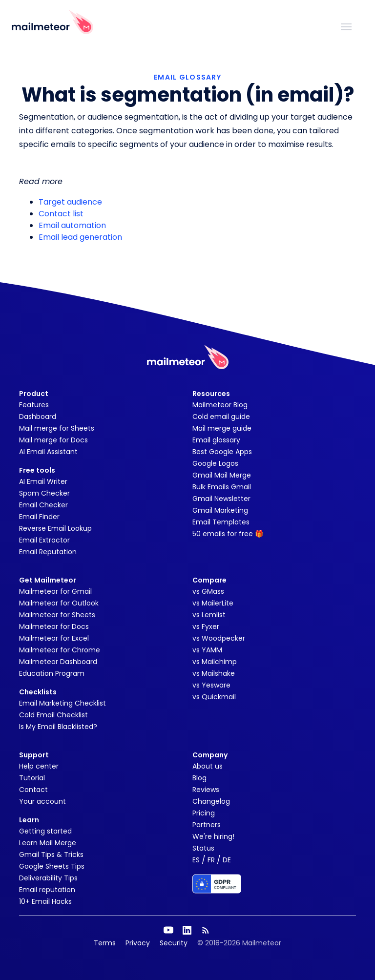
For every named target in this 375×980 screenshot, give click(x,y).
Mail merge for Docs (53, 440)
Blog (199, 778)
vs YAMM (207, 650)
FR (211, 860)
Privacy (138, 943)
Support (34, 755)
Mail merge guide (222, 428)
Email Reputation (48, 552)
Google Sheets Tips (52, 866)
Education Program (52, 673)
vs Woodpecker (219, 638)
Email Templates (221, 522)
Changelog (211, 801)
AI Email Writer (43, 481)
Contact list (61, 214)
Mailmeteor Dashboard (58, 662)
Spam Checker (44, 493)
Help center (39, 766)
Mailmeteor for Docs (54, 626)
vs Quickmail (214, 697)
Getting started (45, 831)
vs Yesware (211, 685)
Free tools (37, 470)
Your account (42, 801)
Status (203, 848)
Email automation (72, 225)
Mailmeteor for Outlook (59, 603)
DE (227, 860)
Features (34, 405)
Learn (29, 820)
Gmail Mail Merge (222, 475)
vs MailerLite (213, 603)
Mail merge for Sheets (57, 428)
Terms (105, 943)
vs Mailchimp (215, 662)
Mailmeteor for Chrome (60, 650)
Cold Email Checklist (53, 715)
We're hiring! (213, 836)
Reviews (206, 790)
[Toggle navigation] (346, 26)
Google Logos (215, 463)
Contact (33, 790)
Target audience (70, 202)
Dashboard (38, 417)
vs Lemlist (209, 615)
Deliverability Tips (48, 878)
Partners (207, 825)
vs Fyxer (206, 626)
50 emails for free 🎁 (228, 534)
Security (174, 943)
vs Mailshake (214, 673)
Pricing (204, 813)
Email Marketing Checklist (62, 703)
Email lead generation (80, 237)
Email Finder (39, 517)
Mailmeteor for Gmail (55, 591)
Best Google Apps (222, 452)
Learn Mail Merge (48, 843)
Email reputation (47, 890)
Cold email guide (221, 417)
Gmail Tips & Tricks (51, 855)
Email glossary (216, 440)
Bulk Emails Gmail (222, 487)
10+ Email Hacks (45, 901)
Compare (209, 580)
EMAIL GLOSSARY (187, 77)
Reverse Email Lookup (55, 528)
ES (196, 860)
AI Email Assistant (48, 452)
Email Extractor (44, 540)
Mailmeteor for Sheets (57, 615)
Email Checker (43, 505)
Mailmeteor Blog (220, 405)
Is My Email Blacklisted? (58, 727)
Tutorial (32, 778)
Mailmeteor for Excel (54, 638)
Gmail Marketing (220, 510)
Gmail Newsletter (221, 499)
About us (208, 766)
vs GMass (208, 591)
